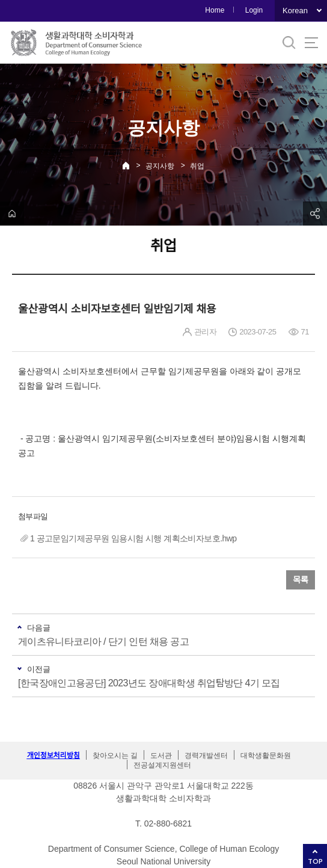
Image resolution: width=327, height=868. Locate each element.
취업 (197, 166)
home (12, 214)
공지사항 (160, 166)
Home (215, 10)
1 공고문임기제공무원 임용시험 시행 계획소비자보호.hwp (133, 538)
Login (254, 10)
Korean (295, 11)
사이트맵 (311, 43)
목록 (301, 580)
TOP (315, 861)
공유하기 (315, 214)
